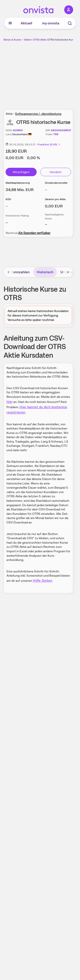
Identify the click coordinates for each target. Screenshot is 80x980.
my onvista (51, 23)
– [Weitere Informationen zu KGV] (7, 206)
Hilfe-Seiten (43, 581)
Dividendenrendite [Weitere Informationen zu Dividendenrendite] (56, 183)
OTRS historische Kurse (61, 40)
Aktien (28, 40)
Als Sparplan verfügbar (34, 233)
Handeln (56, 172)
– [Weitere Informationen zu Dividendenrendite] (46, 190)
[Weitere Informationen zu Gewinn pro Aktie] (54, 206)
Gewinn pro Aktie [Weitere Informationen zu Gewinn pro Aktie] (55, 199)
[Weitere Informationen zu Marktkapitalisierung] (20, 190)
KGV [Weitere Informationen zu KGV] (8, 199)
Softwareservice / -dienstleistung (38, 114)
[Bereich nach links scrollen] (9, 272)
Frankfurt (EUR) (49, 144)
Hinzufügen (21, 172)
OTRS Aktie (40, 40)
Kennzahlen (20, 272)
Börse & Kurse (12, 40)
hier (10, 402)
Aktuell (26, 23)
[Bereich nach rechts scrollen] (68, 272)
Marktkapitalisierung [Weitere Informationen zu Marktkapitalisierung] (18, 183)
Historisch (45, 272)
